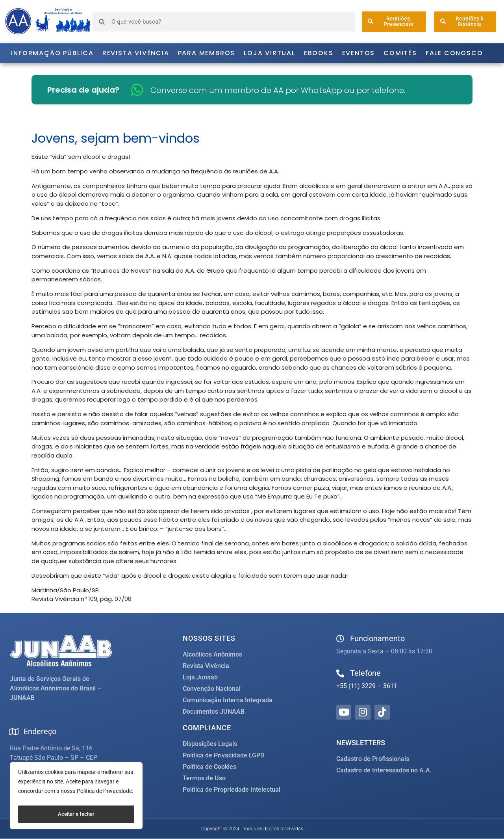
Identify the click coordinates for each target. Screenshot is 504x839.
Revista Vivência (136, 53)
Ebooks (319, 53)
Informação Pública (52, 53)
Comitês (400, 53)
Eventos (359, 53)
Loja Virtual (270, 53)
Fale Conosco (454, 53)
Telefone (365, 673)
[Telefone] (340, 673)
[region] (76, 797)
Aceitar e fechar (76, 814)
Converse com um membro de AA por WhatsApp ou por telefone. (278, 90)
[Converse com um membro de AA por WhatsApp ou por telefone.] (137, 90)
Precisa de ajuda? (83, 90)
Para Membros (207, 53)
